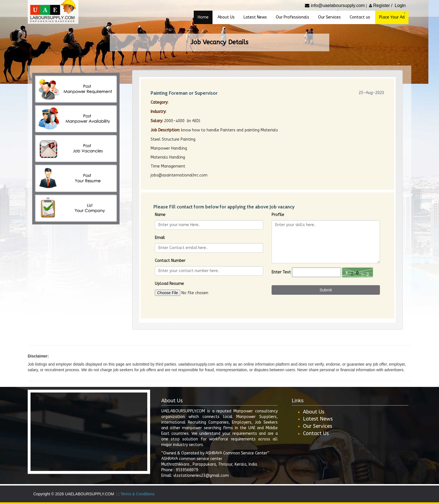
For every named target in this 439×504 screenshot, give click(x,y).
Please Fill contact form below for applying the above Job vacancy (224, 207)
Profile (278, 215)
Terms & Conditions (137, 494)
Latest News (318, 419)
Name (160, 215)
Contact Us (316, 433)
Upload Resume (169, 284)
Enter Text (281, 272)
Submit (326, 290)
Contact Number (170, 261)
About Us (314, 412)
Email (160, 238)
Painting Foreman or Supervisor (184, 93)
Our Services (317, 426)
